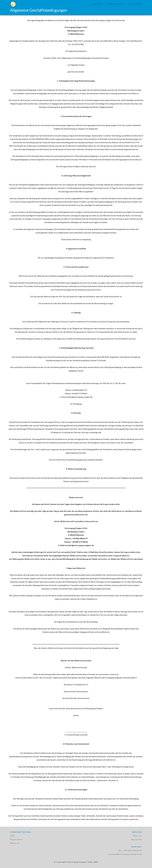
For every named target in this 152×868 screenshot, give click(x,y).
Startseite (97, 4)
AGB (12, 836)
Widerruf (15, 843)
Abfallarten (135, 4)
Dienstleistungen (115, 4)
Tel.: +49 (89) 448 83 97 (130, 850)
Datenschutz (17, 839)
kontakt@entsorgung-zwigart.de (125, 854)
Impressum (137, 839)
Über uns (137, 836)
